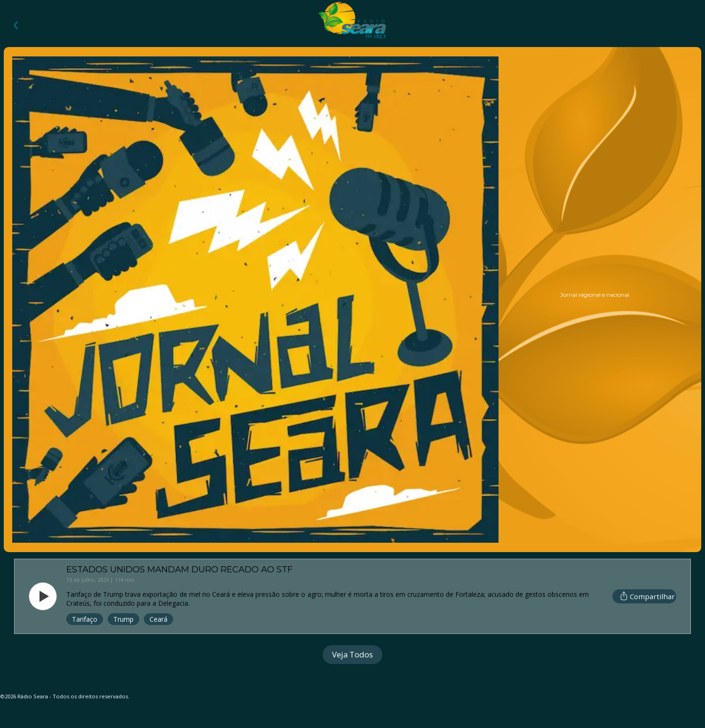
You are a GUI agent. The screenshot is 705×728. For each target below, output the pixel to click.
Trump (123, 619)
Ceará (158, 619)
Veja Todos (352, 654)
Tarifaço (85, 619)
